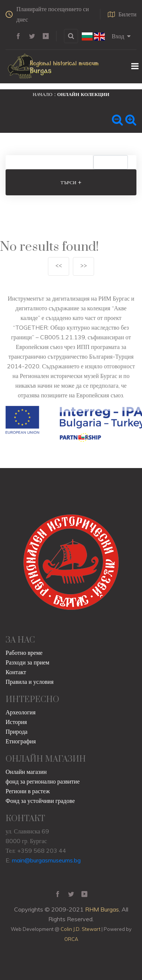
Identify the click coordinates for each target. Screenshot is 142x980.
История (16, 722)
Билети (122, 14)
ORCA (71, 939)
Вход (121, 36)
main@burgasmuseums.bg (46, 860)
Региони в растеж (28, 791)
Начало (43, 94)
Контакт (16, 672)
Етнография (21, 741)
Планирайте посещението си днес (47, 14)
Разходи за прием (28, 662)
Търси (71, 182)
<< (59, 266)
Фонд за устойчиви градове (40, 801)
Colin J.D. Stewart (80, 929)
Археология (21, 712)
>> (84, 266)
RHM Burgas (102, 909)
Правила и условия (30, 682)
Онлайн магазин (26, 772)
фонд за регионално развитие (43, 781)
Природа (17, 731)
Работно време (24, 653)
